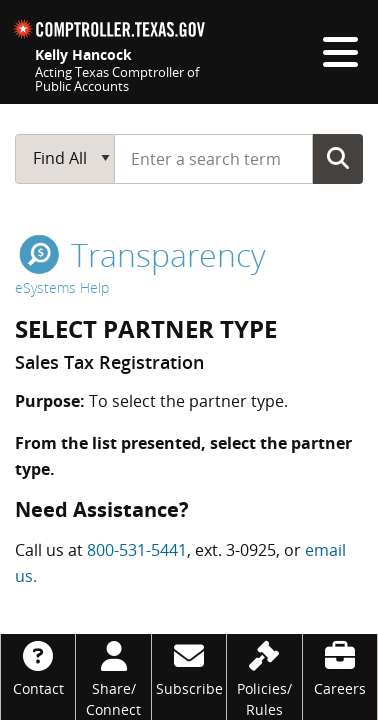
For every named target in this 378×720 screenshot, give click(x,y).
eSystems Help (62, 287)
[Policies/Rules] (264, 677)
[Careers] (340, 666)
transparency (142, 254)
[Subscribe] (189, 666)
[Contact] (38, 666)
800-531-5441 (137, 550)
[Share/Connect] (113, 677)
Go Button (338, 158)
